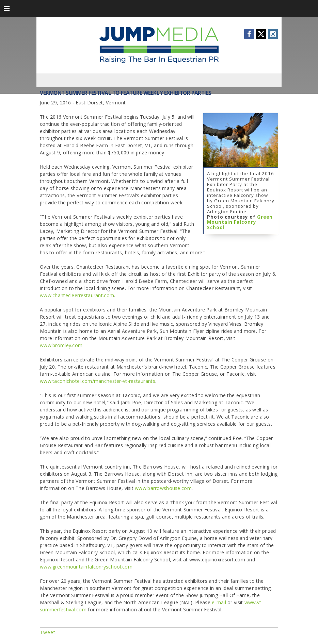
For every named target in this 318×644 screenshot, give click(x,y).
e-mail (219, 602)
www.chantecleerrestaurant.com (77, 295)
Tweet (48, 632)
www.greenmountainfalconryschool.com (86, 567)
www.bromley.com (61, 345)
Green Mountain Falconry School (240, 222)
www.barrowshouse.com (163, 488)
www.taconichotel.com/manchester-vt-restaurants (98, 381)
